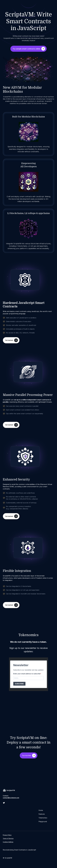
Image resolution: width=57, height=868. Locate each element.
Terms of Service (8, 838)
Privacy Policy (7, 835)
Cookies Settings (8, 842)
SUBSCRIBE (19, 684)
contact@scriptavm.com (11, 798)
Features (42, 814)
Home (41, 810)
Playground (43, 822)
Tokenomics (43, 818)
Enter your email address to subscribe (27, 674)
